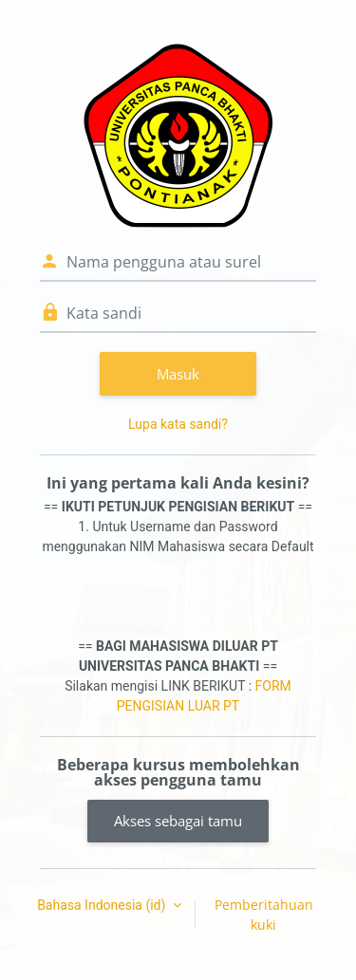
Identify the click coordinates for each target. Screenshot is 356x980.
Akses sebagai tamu (178, 821)
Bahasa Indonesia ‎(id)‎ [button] (103, 905)
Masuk (178, 374)
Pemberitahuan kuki (264, 915)
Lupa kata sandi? (178, 424)
